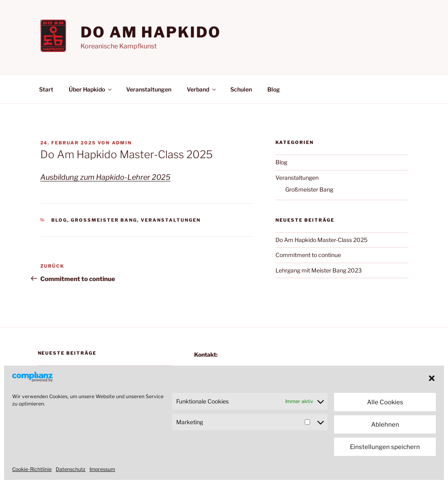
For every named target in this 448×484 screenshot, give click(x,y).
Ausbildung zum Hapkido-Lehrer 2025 (105, 177)
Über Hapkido (91, 89)
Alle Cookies (385, 402)
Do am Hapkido (151, 32)
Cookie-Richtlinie (32, 469)
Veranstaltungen (149, 89)
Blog (274, 89)
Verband (202, 89)
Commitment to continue (308, 255)
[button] (432, 378)
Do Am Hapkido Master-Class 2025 (321, 240)
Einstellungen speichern (385, 447)
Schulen (241, 89)
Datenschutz (71, 469)
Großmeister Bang (104, 220)
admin (122, 143)
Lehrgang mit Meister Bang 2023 (319, 270)
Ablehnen (385, 425)
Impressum (102, 469)
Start (46, 89)
